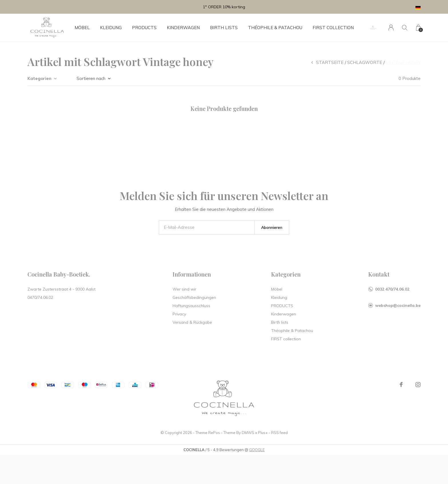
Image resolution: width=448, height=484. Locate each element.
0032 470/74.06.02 (392, 289)
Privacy (179, 314)
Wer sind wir (184, 289)
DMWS (248, 433)
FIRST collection (333, 28)
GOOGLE (257, 450)
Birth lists (224, 28)
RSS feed (279, 433)
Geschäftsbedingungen (194, 297)
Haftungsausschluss (191, 306)
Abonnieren (272, 227)
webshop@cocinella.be (398, 305)
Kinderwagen (183, 28)
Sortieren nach (91, 78)
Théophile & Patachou (275, 28)
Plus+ (263, 433)
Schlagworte (365, 62)
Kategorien (39, 78)
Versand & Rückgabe (192, 322)
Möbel (82, 28)
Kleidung (111, 28)
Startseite (330, 62)
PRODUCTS (144, 28)
